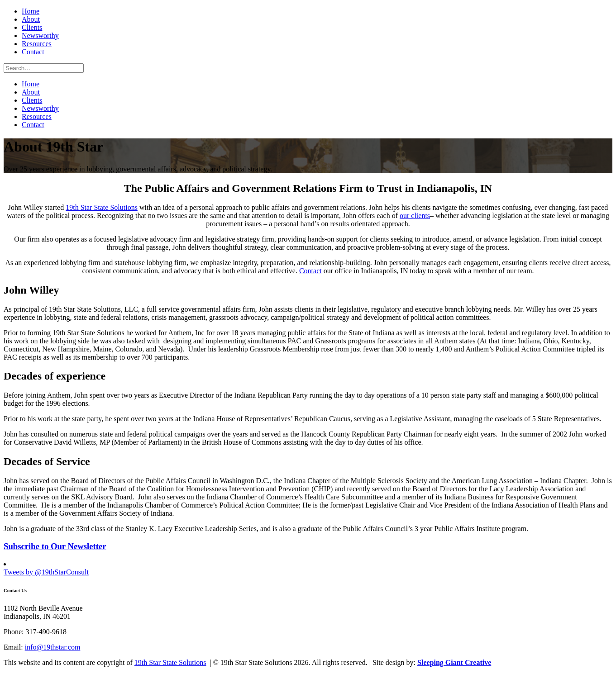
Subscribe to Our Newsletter (55, 546)
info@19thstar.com (53, 647)
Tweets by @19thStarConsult (46, 572)
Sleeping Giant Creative (454, 662)
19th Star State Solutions (102, 207)
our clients (415, 216)
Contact (33, 52)
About (31, 19)
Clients (32, 27)
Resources (37, 44)
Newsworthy (40, 36)
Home (31, 11)
